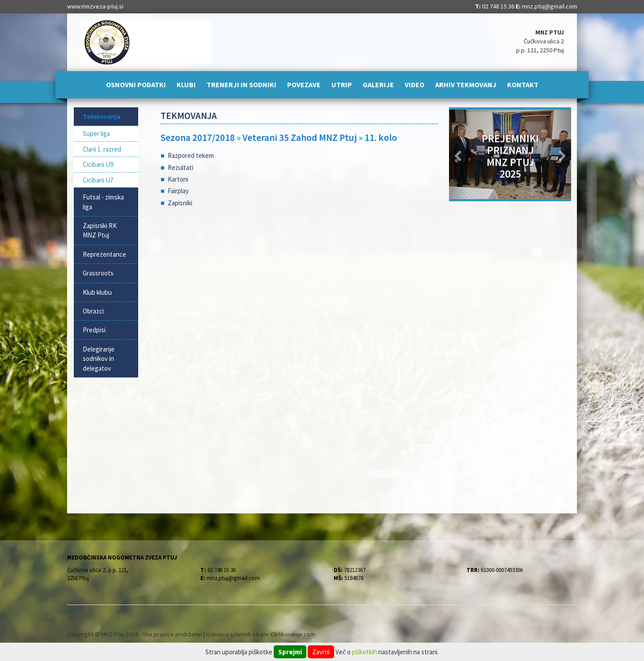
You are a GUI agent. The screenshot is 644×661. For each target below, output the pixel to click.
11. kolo (381, 138)
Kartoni (178, 179)
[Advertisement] (299, 286)
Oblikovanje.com (293, 634)
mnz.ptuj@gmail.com (550, 6)
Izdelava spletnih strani (237, 634)
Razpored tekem (191, 155)
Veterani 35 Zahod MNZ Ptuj (300, 138)
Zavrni (321, 652)
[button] (458, 154)
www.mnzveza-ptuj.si (95, 6)
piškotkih (364, 652)
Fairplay (178, 191)
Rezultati (180, 167)
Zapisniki (180, 203)
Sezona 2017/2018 (198, 138)
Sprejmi (290, 652)
